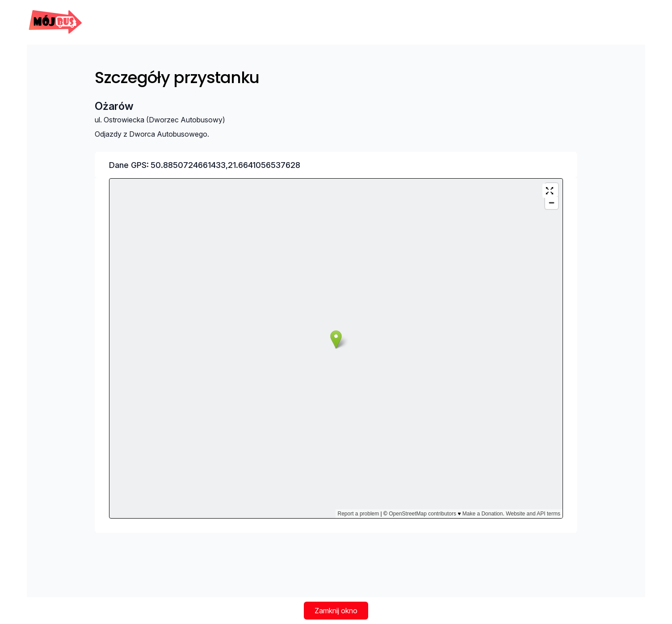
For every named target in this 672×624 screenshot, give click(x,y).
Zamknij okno (336, 611)
